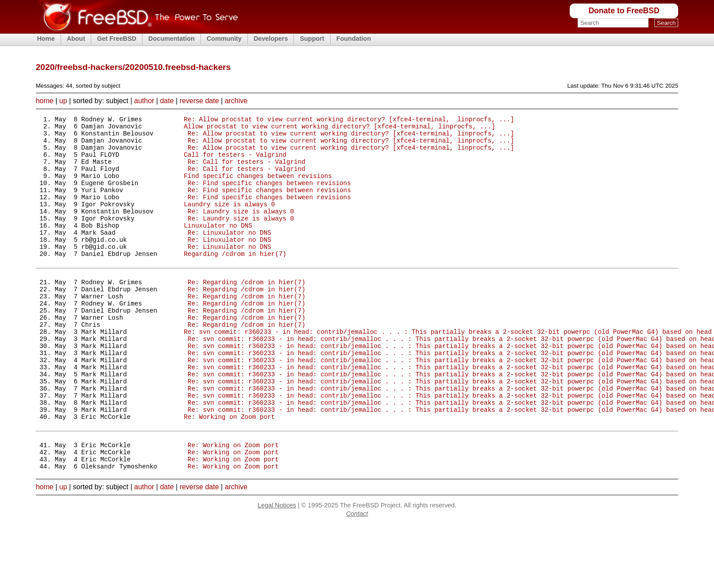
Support (312, 39)
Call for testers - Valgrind (235, 162)
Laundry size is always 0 (229, 221)
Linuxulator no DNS (218, 246)
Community (224, 39)
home (45, 101)
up (63, 101)
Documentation (172, 39)
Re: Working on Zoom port (229, 472)
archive (236, 101)
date (167, 101)
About (76, 39)
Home (46, 39)
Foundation (354, 39)
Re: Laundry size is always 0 (241, 230)
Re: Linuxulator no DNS (230, 255)
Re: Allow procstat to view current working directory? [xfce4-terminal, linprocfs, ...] (349, 120)
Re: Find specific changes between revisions (269, 196)
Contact (357, 577)
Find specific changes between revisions (258, 188)
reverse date (199, 101)
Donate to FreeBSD (624, 11)
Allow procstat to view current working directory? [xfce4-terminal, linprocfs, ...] (339, 129)
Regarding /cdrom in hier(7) (235, 280)
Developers (271, 39)
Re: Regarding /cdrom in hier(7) (247, 312)
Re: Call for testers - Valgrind (247, 171)
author (144, 101)
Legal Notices (277, 569)
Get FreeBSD (117, 39)
